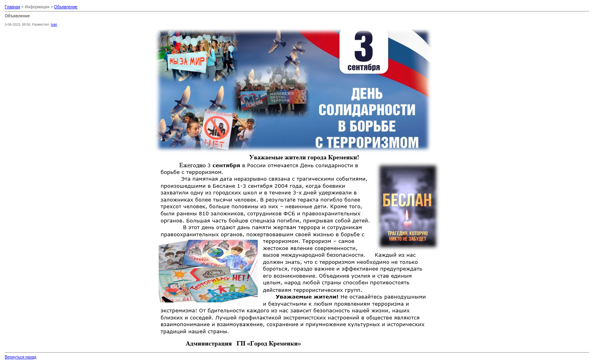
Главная (12, 7)
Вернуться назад (21, 357)
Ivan (54, 24)
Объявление (66, 7)
